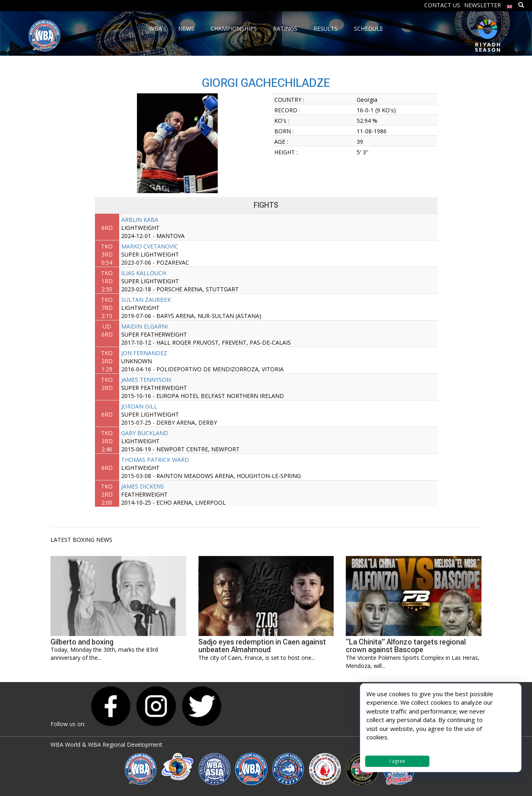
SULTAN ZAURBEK (146, 300)
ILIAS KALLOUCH (144, 273)
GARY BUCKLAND (145, 433)
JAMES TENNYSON (146, 380)
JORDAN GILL (139, 406)
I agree (397, 761)
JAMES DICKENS (143, 486)
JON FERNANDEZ (144, 353)
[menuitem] (510, 5)
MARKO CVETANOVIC (150, 246)
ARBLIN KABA (140, 220)
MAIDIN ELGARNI (144, 326)
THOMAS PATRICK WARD (155, 460)
